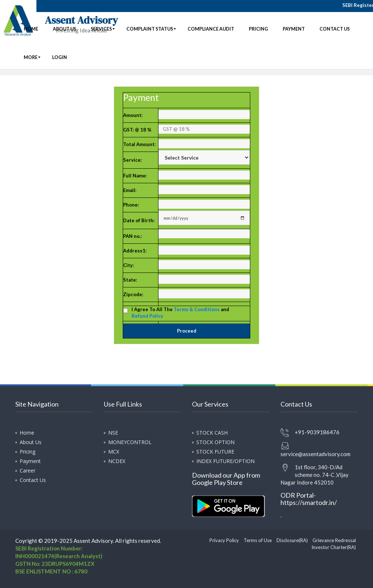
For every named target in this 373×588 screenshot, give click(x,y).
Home (27, 433)
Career (28, 471)
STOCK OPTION (215, 442)
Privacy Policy (224, 540)
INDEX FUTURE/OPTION (225, 461)
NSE (113, 433)
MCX (114, 452)
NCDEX (117, 461)
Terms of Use (258, 540)
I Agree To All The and (180, 313)
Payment (30, 461)
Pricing (28, 452)
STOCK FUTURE (215, 452)
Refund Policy (147, 316)
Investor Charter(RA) (334, 547)
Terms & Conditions (197, 309)
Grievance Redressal (334, 540)
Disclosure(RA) (292, 540)
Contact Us (33, 480)
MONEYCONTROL (130, 442)
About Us (31, 442)
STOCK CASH (212, 433)
